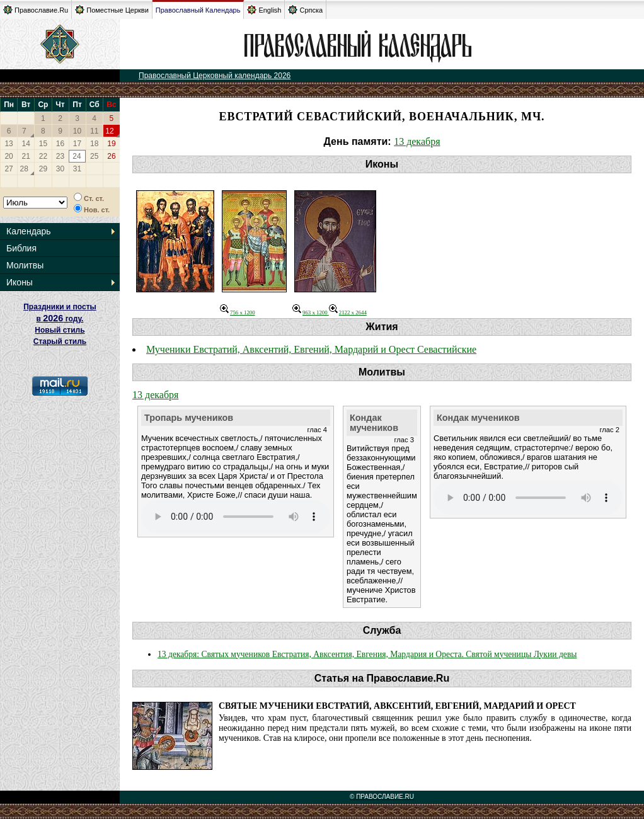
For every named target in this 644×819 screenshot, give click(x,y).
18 (94, 144)
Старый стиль (60, 341)
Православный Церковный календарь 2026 (215, 76)
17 (77, 144)
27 (9, 169)
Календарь (29, 231)
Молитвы (25, 265)
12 (109, 131)
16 (60, 144)
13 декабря (417, 141)
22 (43, 156)
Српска (305, 10)
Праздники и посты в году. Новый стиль (60, 318)
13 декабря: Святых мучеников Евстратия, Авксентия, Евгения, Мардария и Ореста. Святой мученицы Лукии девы (367, 654)
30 (60, 169)
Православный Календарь (198, 10)
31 (77, 169)
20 (9, 156)
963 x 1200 (311, 312)
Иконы (20, 282)
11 (94, 131)
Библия (21, 248)
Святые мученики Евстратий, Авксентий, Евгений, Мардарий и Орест (397, 706)
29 (43, 169)
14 (26, 144)
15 (43, 144)
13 (9, 144)
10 (77, 131)
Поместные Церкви (112, 10)
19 (111, 144)
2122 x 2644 (348, 312)
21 (26, 156)
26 (111, 156)
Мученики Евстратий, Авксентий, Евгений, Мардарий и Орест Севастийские (311, 349)
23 (60, 156)
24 (77, 156)
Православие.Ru (36, 10)
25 (94, 156)
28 (24, 169)
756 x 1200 (238, 312)
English (264, 10)
